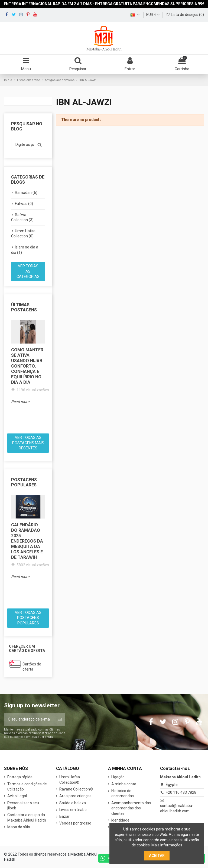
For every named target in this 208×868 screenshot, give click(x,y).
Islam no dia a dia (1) (25, 250)
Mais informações (167, 845)
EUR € (153, 15)
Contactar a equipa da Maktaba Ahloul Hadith (27, 817)
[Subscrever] (60, 719)
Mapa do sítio (19, 827)
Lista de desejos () (185, 15)
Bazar (64, 816)
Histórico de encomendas (123, 793)
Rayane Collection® (76, 789)
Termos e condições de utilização (27, 787)
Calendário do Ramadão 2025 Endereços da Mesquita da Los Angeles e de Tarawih (27, 541)
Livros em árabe (73, 810)
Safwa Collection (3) (22, 217)
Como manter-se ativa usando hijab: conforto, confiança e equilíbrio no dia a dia (28, 366)
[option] (28, 363)
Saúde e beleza (73, 803)
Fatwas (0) (24, 204)
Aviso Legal (17, 796)
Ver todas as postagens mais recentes (28, 443)
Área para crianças (75, 796)
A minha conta (124, 784)
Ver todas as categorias (28, 271)
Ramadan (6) (26, 193)
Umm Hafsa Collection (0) (23, 234)
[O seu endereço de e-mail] (29, 719)
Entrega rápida (20, 777)
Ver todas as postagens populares (28, 618)
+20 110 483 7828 (181, 792)
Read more (20, 402)
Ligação (118, 777)
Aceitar (157, 856)
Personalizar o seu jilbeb (23, 806)
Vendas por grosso (75, 823)
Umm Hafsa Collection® (70, 780)
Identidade (120, 820)
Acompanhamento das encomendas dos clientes (131, 808)
